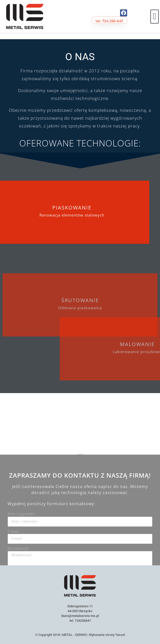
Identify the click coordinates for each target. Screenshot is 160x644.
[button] (155, 17)
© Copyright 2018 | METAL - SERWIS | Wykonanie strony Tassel (80, 635)
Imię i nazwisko (21, 558)
